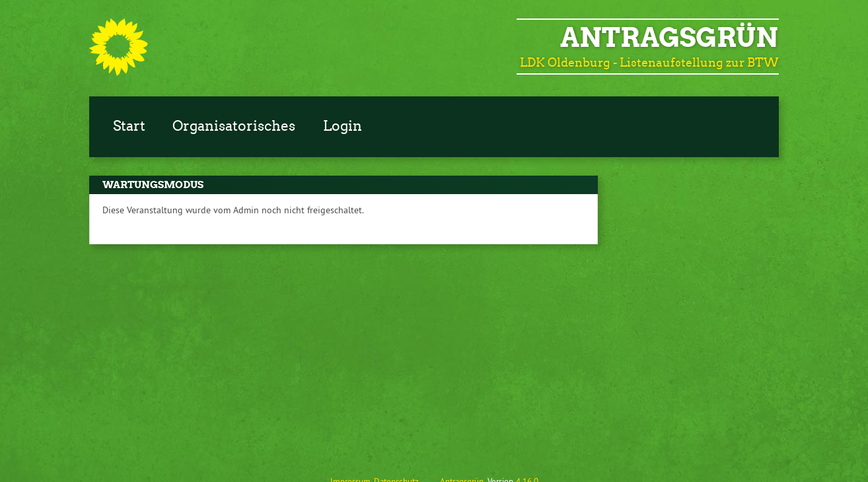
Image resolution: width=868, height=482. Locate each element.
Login (343, 126)
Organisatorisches (234, 126)
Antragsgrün (669, 38)
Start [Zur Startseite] (129, 126)
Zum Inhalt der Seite (49, 30)
